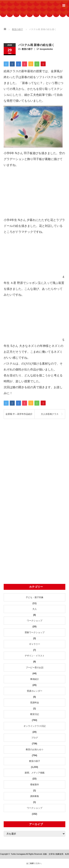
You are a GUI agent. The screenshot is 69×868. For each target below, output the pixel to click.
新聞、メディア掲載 (35, 773)
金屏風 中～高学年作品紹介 (19, 414)
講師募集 (35, 796)
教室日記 (35, 714)
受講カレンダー (35, 691)
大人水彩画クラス (50, 414)
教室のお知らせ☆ (35, 749)
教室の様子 (27, 49)
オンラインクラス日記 (35, 726)
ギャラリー (35, 644)
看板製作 (35, 785)
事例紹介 (35, 679)
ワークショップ (35, 621)
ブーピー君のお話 (35, 668)
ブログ (35, 738)
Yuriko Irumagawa (18, 854)
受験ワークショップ (35, 632)
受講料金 (35, 703)
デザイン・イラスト (35, 656)
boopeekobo (46, 49)
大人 (35, 609)
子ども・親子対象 (35, 597)
